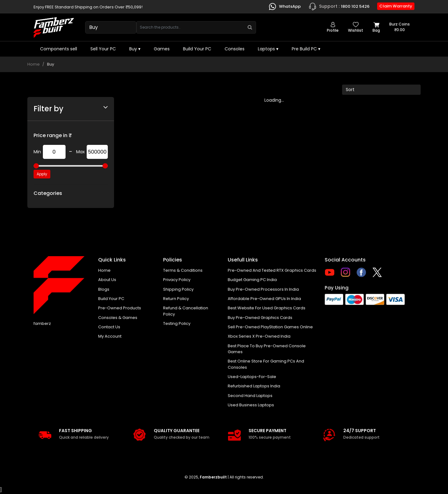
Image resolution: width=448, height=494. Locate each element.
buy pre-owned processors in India (263, 289)
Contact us (109, 327)
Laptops (268, 49)
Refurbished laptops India (254, 387)
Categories (48, 193)
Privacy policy (177, 280)
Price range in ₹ (53, 135)
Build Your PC (197, 49)
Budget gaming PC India (252, 280)
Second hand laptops (250, 396)
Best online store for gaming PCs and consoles (266, 365)
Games (162, 49)
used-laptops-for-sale (252, 377)
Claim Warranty (396, 6)
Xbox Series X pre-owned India (259, 337)
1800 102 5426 (339, 7)
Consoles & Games (118, 318)
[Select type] (111, 27)
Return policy (176, 299)
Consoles (235, 49)
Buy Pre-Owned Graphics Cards (260, 318)
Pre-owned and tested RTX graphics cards (272, 270)
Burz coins (400, 27)
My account (110, 337)
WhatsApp (285, 7)
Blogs (104, 289)
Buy (135, 49)
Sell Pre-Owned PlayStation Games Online (270, 327)
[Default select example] (381, 90)
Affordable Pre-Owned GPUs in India (264, 299)
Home (34, 64)
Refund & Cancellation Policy (186, 311)
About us (107, 280)
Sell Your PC (103, 49)
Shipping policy (178, 289)
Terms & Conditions (183, 270)
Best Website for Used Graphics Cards (267, 308)
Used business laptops (251, 406)
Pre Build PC (306, 49)
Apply (42, 174)
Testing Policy (177, 324)
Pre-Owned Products (120, 308)
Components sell (59, 49)
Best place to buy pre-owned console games (267, 349)
